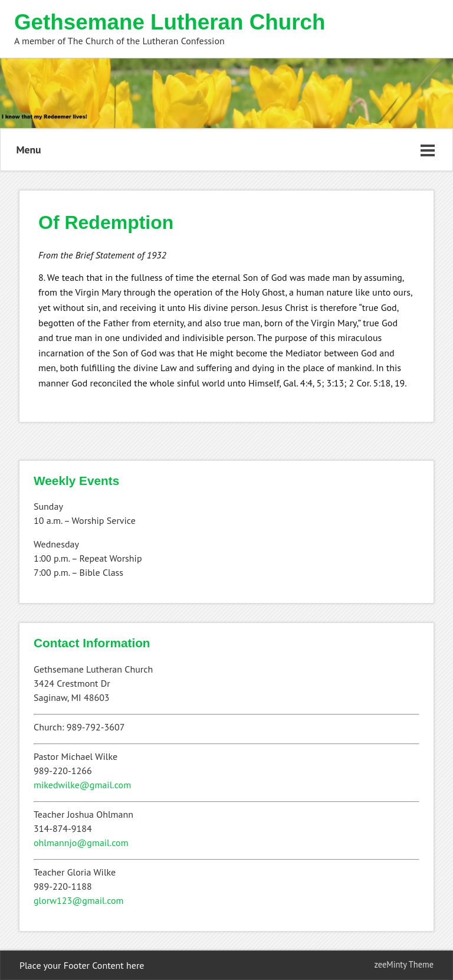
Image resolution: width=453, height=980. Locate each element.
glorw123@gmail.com (79, 900)
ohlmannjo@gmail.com (81, 843)
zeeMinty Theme (404, 964)
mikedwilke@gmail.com (82, 785)
